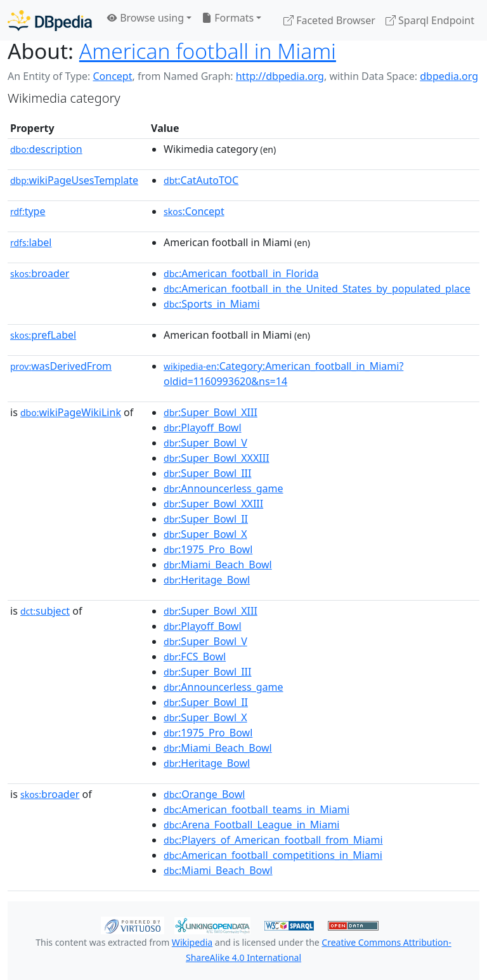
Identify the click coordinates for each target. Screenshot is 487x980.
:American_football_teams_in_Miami (256, 809)
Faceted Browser (329, 20)
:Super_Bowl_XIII (211, 412)
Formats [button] (228, 18)
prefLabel (43, 335)
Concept (112, 76)
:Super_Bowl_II (206, 519)
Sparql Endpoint (430, 20)
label (31, 242)
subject (45, 611)
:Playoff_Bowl (203, 428)
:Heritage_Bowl (207, 580)
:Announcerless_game (223, 488)
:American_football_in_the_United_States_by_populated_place (317, 289)
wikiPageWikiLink (71, 412)
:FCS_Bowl (195, 657)
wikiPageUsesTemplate (74, 180)
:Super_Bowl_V (205, 443)
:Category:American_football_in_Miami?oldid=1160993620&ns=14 (283, 374)
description (46, 149)
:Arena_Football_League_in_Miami (251, 825)
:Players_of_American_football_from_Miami (273, 840)
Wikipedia (192, 942)
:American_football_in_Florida (241, 273)
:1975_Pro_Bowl (208, 549)
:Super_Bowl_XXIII (213, 504)
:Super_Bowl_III (207, 473)
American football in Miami (208, 51)
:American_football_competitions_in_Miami (273, 855)
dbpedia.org (449, 76)
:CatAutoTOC (201, 180)
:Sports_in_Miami (212, 304)
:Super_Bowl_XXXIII (217, 458)
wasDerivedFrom (61, 366)
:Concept (194, 211)
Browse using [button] (146, 18)
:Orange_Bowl (204, 794)
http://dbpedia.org (280, 76)
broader (40, 273)
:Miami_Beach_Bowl (218, 565)
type (28, 211)
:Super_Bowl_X (205, 534)
